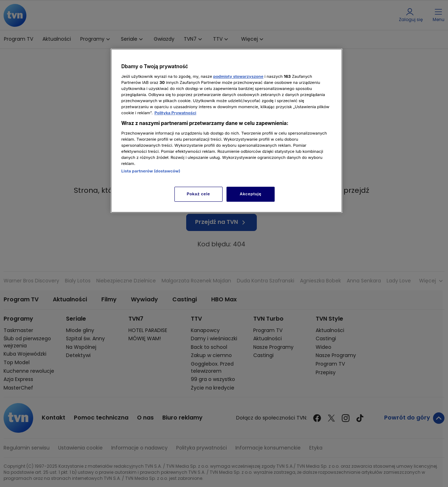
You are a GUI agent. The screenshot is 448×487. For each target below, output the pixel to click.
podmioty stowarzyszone (238, 76)
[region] (226, 130)
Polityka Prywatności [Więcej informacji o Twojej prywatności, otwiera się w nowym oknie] (175, 113)
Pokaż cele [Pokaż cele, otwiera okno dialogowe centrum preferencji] (198, 194)
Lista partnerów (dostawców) (151, 171)
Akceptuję (251, 194)
